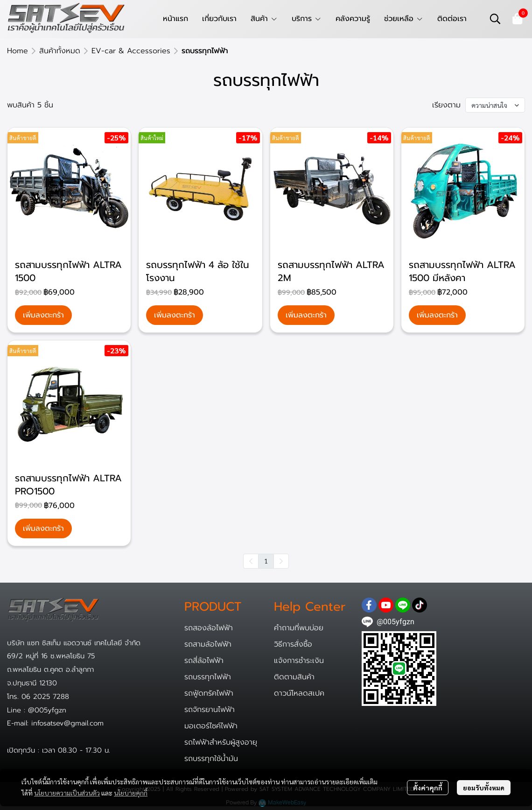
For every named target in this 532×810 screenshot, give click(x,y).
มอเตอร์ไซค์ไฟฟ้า (211, 726)
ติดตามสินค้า (294, 677)
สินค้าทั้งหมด (60, 51)
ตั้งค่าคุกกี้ (428, 788)
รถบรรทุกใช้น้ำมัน (211, 759)
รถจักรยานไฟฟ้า (210, 710)
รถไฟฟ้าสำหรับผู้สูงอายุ (221, 742)
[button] (495, 19)
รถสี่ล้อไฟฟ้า (204, 661)
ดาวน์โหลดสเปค (299, 693)
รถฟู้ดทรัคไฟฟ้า (209, 693)
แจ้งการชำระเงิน (299, 661)
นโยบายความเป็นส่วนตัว (67, 793)
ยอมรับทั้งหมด (484, 788)
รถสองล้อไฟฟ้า (209, 628)
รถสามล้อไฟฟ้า (208, 644)
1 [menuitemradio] (266, 561)
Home (17, 51)
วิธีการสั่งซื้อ (293, 644)
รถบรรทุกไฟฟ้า (208, 677)
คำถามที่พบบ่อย (299, 628)
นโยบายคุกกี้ (131, 793)
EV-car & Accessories (131, 51)
